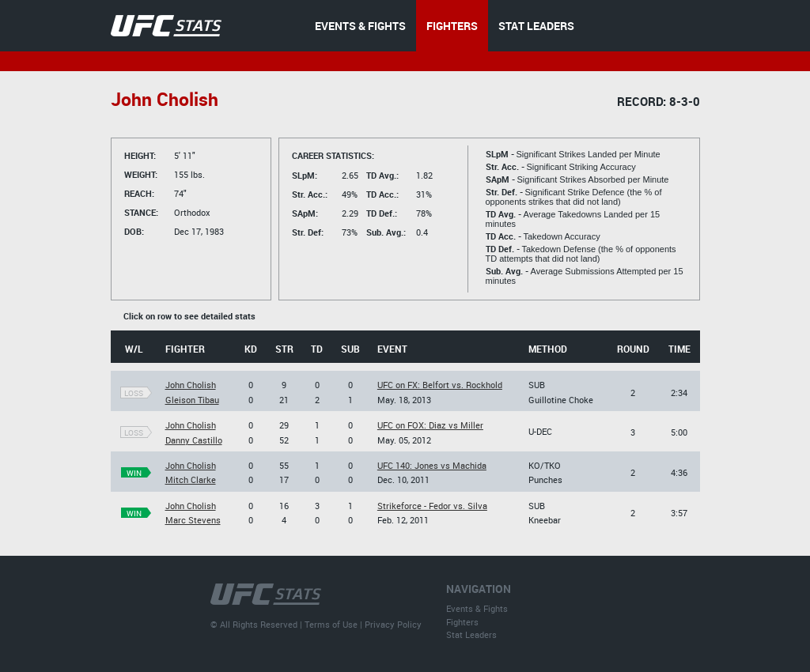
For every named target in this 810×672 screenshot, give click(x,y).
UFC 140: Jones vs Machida (432, 465)
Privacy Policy (393, 624)
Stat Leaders (471, 634)
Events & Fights (477, 608)
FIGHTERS (452, 26)
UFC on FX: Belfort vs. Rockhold (440, 385)
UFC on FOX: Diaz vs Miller (430, 425)
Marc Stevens (193, 520)
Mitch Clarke (191, 479)
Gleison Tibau (192, 400)
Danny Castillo (194, 440)
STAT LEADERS (536, 26)
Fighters (462, 622)
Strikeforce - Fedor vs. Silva (432, 506)
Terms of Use (331, 624)
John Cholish (191, 385)
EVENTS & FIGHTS (360, 26)
